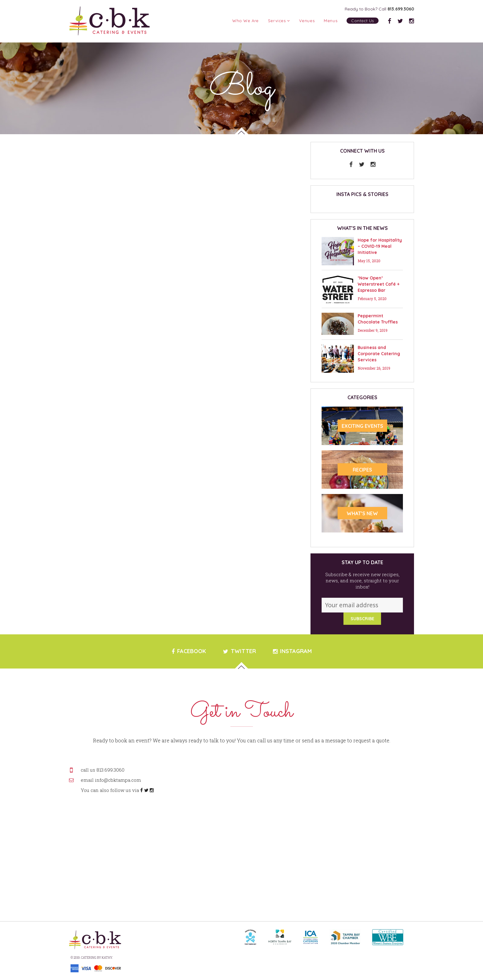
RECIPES (362, 470)
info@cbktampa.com (118, 780)
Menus (331, 21)
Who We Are (246, 21)
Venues (307, 21)
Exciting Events (362, 426)
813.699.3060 (401, 9)
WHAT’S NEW (362, 513)
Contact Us (363, 21)
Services (279, 21)
